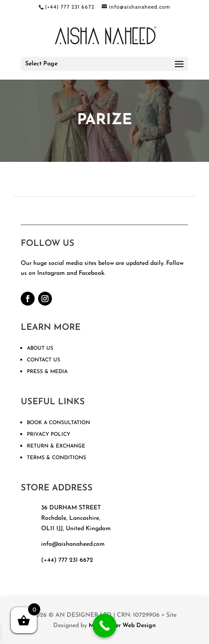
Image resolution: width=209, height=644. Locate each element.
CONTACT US (43, 360)
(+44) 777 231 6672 (67, 560)
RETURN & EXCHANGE (56, 446)
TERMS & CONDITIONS (56, 458)
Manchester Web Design (122, 626)
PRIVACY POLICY (48, 435)
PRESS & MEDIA (47, 372)
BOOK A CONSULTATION (58, 423)
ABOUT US (40, 348)
